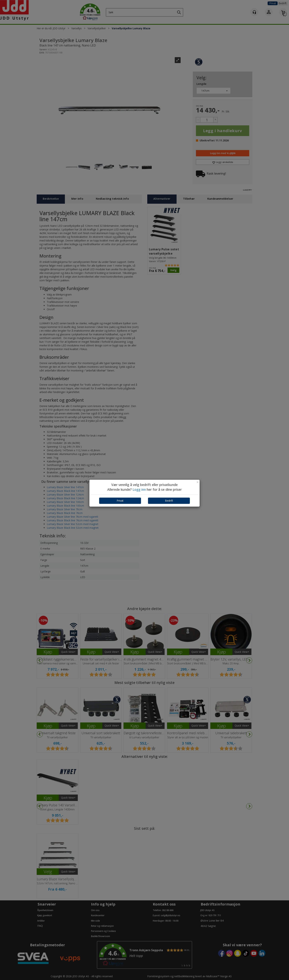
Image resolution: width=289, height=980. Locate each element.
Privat (120, 501)
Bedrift (169, 501)
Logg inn (139, 489)
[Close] (198, 482)
